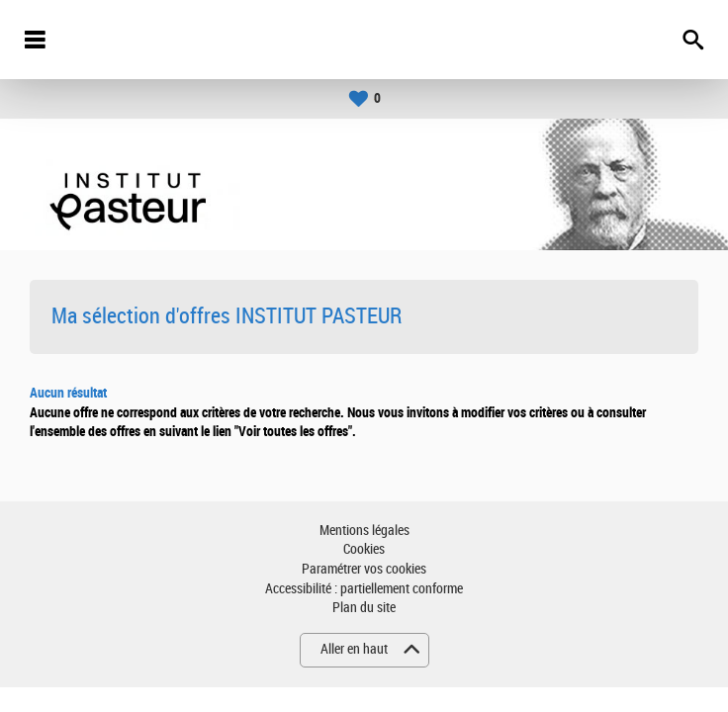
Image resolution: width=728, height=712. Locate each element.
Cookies (364, 549)
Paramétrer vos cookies (364, 569)
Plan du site (364, 608)
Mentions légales (364, 531)
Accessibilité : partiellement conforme (364, 589)
